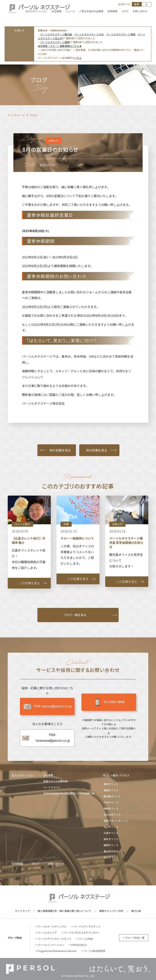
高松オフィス (111, 839)
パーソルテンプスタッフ (87, 926)
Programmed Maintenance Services (57, 951)
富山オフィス (111, 851)
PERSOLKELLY (79, 945)
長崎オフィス (111, 808)
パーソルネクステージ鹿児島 (56, 34)
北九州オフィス (112, 814)
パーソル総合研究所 (94, 951)
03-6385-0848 (109, 702)
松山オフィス (111, 827)
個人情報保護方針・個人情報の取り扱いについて (64, 911)
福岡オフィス (111, 790)
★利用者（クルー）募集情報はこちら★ (60, 46)
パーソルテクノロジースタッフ (54, 939)
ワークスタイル (52, 787)
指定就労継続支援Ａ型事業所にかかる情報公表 (69, 793)
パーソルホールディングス (52, 926)
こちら (78, 58)
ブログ (35, 864)
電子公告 (136, 911)
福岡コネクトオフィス (116, 821)
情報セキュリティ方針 (111, 911)
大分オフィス (111, 802)
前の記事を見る (60, 450)
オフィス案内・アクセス (116, 775)
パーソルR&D (86, 939)
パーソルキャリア (47, 932)
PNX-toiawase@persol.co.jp (45, 738)
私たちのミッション (23, 775)
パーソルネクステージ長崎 (121, 34)
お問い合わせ (56, 864)
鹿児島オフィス (112, 796)
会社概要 (48, 775)
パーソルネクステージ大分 (89, 34)
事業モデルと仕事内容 (55, 781)
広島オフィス (111, 833)
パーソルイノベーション (51, 945)
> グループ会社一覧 (134, 938)
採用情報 (17, 864)
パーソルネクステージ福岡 (55, 42)
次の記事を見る (97, 450)
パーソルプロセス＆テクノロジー (82, 932)
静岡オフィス (111, 845)
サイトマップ (22, 911)
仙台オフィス (111, 857)
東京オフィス (111, 784)
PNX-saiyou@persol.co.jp (47, 706)
